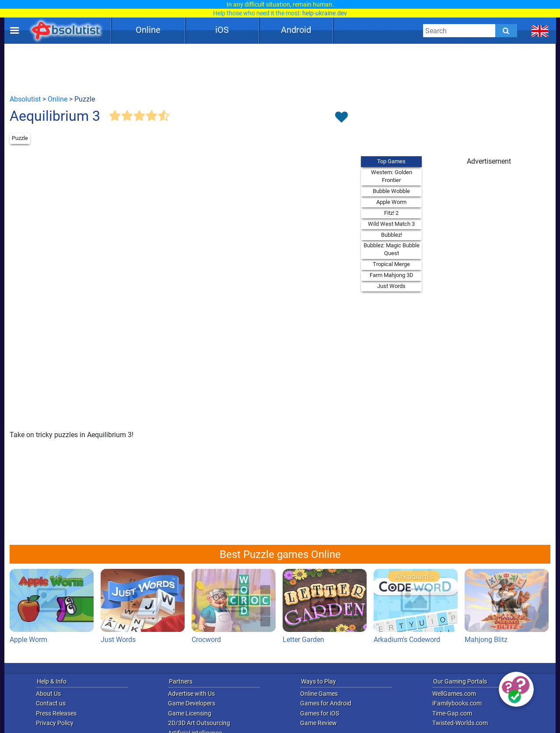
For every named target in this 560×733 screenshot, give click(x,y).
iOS (222, 30)
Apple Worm (391, 202)
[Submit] (506, 31)
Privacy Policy (55, 723)
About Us (48, 694)
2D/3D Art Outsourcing (199, 723)
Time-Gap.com (452, 713)
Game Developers (192, 703)
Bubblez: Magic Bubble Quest (392, 249)
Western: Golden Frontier (392, 176)
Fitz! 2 (391, 213)
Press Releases (56, 713)
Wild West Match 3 (391, 224)
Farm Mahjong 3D (392, 275)
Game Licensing (190, 713)
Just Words (391, 286)
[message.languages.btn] (540, 31)
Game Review (318, 723)
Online (148, 30)
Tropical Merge (391, 264)
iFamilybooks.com (457, 703)
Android (296, 30)
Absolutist (25, 99)
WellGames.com (454, 694)
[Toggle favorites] (341, 118)
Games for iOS (320, 713)
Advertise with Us (191, 694)
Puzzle (20, 138)
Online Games (319, 694)
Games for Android (326, 703)
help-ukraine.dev (325, 13)
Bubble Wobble (391, 191)
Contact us (51, 703)
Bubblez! (392, 235)
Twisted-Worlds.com (460, 723)
